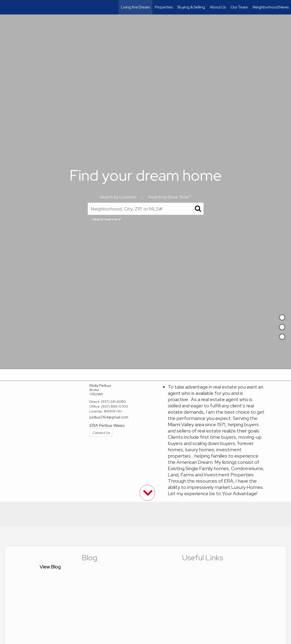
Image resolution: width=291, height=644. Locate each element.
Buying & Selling (191, 7)
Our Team (239, 7)
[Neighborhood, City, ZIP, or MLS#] (146, 209)
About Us (218, 7)
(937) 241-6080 (113, 402)
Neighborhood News (271, 7)
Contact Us (101, 433)
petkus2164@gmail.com (109, 417)
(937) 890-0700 (115, 406)
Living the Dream (135, 7)
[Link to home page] (6, 7)
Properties (164, 7)
